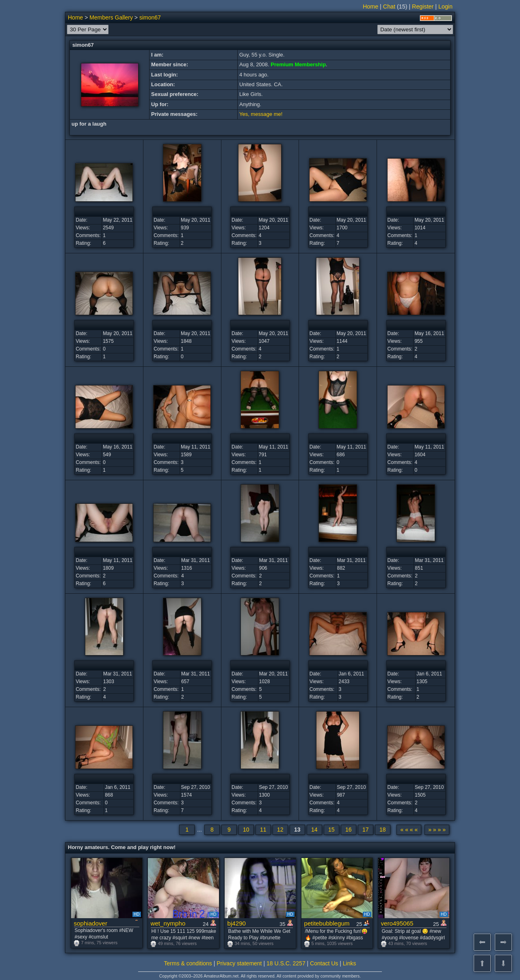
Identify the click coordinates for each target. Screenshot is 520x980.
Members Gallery (111, 17)
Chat (389, 7)
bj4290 (237, 923)
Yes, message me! (261, 114)
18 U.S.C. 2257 (286, 963)
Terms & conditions (188, 963)
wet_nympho (168, 923)
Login (445, 7)
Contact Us (324, 963)
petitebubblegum (327, 923)
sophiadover (91, 923)
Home (370, 7)
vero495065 (397, 923)
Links (350, 963)
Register (423, 7)
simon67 (150, 17)
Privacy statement (239, 963)
